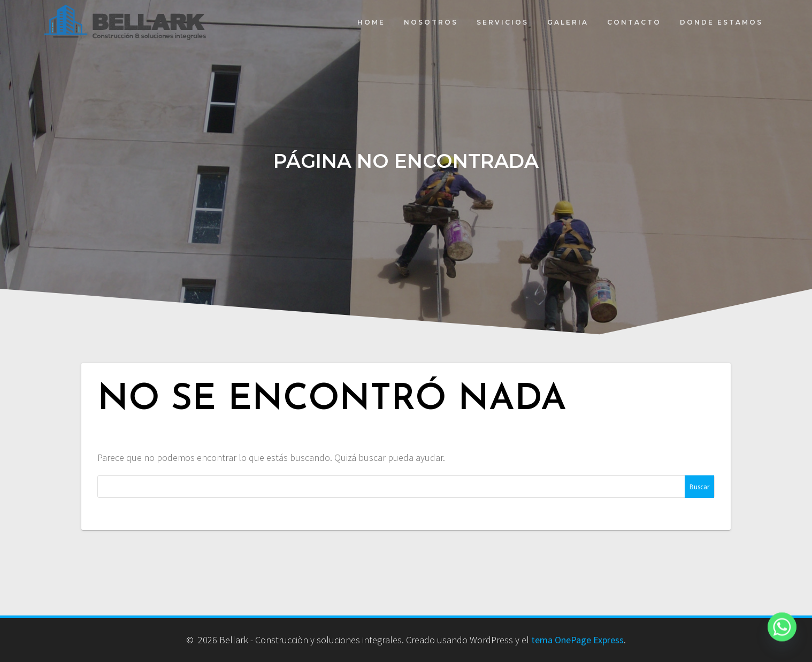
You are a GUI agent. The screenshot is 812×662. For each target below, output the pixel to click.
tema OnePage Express (577, 640)
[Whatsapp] (782, 634)
